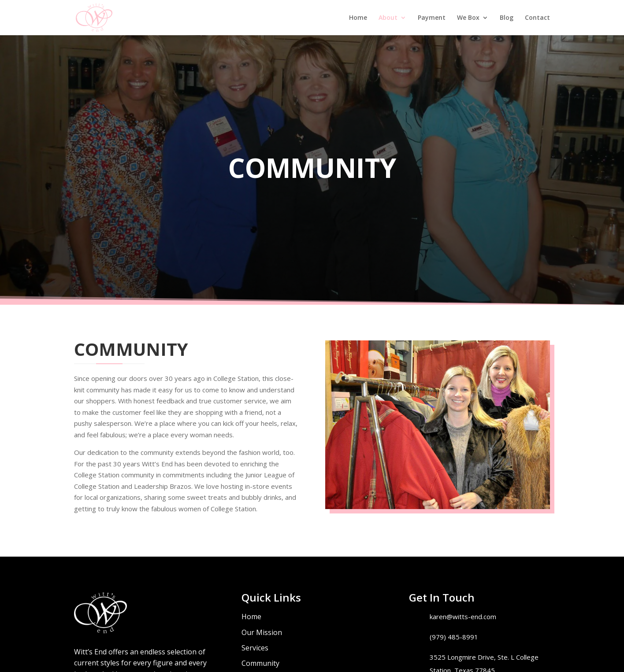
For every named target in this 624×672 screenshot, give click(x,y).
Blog (507, 18)
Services (255, 648)
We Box (468, 18)
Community (260, 663)
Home (358, 18)
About (388, 18)
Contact (537, 18)
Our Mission (262, 632)
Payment (432, 18)
